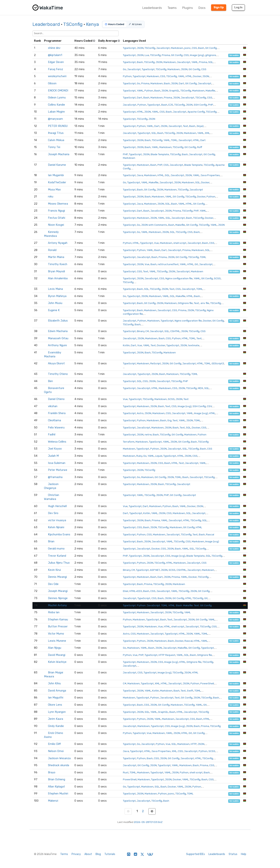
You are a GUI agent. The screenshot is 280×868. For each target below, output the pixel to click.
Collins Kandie (56, 105)
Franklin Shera (57, 413)
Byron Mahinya (57, 296)
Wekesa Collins (57, 442)
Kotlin (126, 345)
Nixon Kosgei (56, 225)
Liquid (159, 456)
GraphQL (174, 91)
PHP (211, 105)
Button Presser (58, 627)
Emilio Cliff (54, 744)
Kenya (93, 24)
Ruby (139, 456)
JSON (140, 48)
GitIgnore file (185, 303)
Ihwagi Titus (56, 133)
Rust (126, 772)
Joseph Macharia (59, 154)
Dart (181, 83)
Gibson (52, 83)
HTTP (194, 744)
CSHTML (175, 331)
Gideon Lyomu (57, 98)
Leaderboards (152, 8)
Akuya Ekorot (56, 363)
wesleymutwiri (57, 76)
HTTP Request (167, 655)
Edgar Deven (56, 62)
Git (196, 264)
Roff (200, 147)
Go (125, 69)
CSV (209, 406)
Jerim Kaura (56, 719)
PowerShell (207, 683)
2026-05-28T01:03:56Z (148, 822)
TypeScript (129, 48)
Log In (238, 7)
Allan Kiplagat (56, 787)
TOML (174, 140)
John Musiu (55, 303)
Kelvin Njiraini (56, 527)
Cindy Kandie (56, 726)
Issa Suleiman (57, 463)
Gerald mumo (56, 549)
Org (169, 420)
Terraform (129, 442)
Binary (141, 331)
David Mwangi (57, 655)
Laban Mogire (56, 112)
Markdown (177, 48)
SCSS (217, 278)
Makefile (210, 91)
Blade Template (160, 154)
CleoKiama (54, 420)
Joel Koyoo (55, 449)
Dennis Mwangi (57, 577)
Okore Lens (55, 705)
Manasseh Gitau (58, 338)
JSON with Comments (154, 225)
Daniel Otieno (56, 399)
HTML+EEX (136, 591)
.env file (205, 303)
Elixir (126, 591)
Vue (156, 243)
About (88, 854)
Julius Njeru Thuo (59, 563)
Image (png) (197, 55)
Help (244, 854)
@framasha (55, 477)
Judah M (53, 456)
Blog (98, 854)
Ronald (52, 250)
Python (127, 76)
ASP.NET (155, 570)
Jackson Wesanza (59, 758)
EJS (171, 105)
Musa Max (54, 190)
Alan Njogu (55, 648)
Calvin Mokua (56, 140)
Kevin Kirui (54, 570)
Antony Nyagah (58, 243)
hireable (234, 55)
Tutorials (110, 854)
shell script (180, 243)
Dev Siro (53, 513)
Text (186, 126)
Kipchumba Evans (59, 535)
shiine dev (54, 48)
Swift (190, 691)
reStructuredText (168, 264)
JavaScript (163, 48)
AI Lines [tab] (135, 24)
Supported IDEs (196, 854)
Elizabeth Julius (58, 321)
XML (207, 133)
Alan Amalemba (58, 278)
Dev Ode (53, 584)
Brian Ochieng (57, 779)
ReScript (156, 363)
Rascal (210, 534)
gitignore (211, 55)
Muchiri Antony (57, 605)
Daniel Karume (57, 165)
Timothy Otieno (58, 374)
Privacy (76, 854)
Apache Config (196, 112)
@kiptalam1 (55, 55)
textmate (194, 345)
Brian (51, 541)
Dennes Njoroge (58, 598)
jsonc (187, 48)
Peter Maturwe (58, 470)
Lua (147, 55)
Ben (50, 381)
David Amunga (57, 691)
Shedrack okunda (59, 765)
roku (51, 197)
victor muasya (57, 520)
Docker (197, 76)
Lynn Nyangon (57, 712)
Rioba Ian (54, 612)
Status (233, 854)
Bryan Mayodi (56, 271)
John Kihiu (54, 683)
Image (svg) (185, 406)
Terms (64, 854)
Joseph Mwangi (58, 591)
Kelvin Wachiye (57, 662)
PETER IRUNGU (58, 126)
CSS (194, 48)
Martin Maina (56, 257)
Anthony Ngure (57, 345)
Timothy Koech (58, 264)
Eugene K (54, 310)
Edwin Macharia (58, 331)
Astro (140, 413)
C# (147, 331)
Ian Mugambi (56, 175)
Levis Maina (55, 289)
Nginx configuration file (179, 278)
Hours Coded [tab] (115, 24)
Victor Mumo (56, 634)
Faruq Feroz (56, 69)
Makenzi (53, 801)
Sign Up (219, 7)
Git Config (211, 48)
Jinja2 (200, 126)
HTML (189, 76)
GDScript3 (218, 363)
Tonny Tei (54, 147)
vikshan (53, 406)
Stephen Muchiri (58, 794)
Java (140, 175)
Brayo (52, 772)
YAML (195, 62)
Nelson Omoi (56, 751)
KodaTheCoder (57, 182)
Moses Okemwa (58, 204)
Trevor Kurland (57, 556)
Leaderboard (46, 24)
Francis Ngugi (56, 211)
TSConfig (73, 24)
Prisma (166, 55)
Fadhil (52, 435)
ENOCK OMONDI (58, 91)
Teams (172, 8)
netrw (148, 434)
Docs (202, 8)
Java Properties (210, 175)
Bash (201, 48)
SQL (211, 62)
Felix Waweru (56, 428)
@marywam (55, 119)
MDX (201, 388)
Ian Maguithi (56, 698)
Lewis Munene (57, 641)
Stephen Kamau (58, 620)
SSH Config (200, 105)
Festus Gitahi (57, 218)
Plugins (187, 8)
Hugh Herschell (57, 506)
